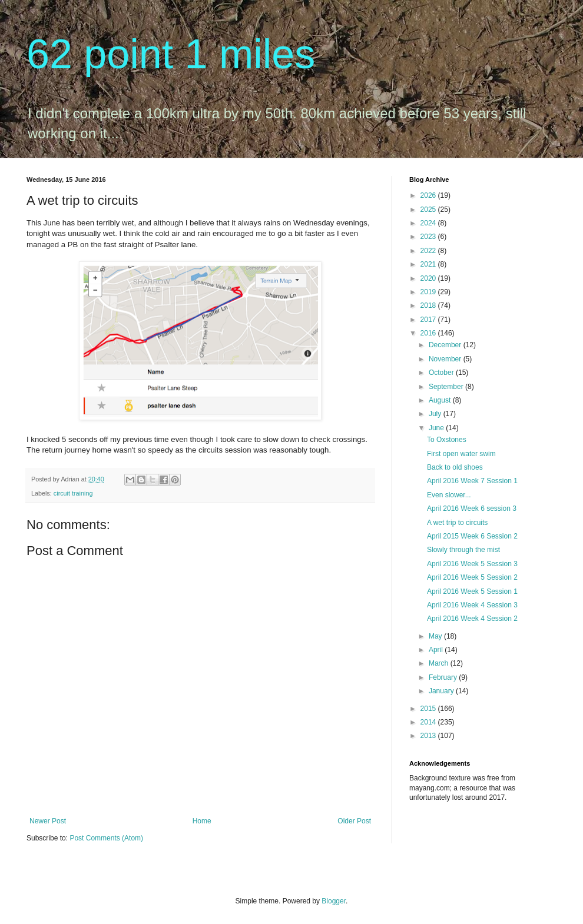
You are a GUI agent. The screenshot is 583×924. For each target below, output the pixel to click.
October (442, 373)
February (444, 677)
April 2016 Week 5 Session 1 (472, 591)
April (437, 650)
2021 (429, 264)
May (436, 636)
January (442, 691)
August (441, 400)
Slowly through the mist (463, 550)
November (446, 359)
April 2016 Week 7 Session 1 (472, 481)
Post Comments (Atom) (106, 838)
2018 (429, 305)
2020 (429, 278)
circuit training (73, 493)
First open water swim (461, 454)
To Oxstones (447, 440)
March (440, 663)
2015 (429, 709)
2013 (429, 736)
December (446, 345)
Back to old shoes (455, 467)
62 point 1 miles (171, 54)
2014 (429, 722)
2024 (429, 223)
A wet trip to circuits (457, 523)
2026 (429, 195)
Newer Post (48, 821)
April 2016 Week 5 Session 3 (472, 564)
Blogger (334, 901)
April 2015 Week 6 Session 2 (472, 536)
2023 (429, 237)
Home (202, 821)
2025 (429, 210)
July (436, 414)
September (447, 387)
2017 (429, 320)
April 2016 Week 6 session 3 (472, 508)
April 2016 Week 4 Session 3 (472, 605)
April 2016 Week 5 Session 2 (472, 577)
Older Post (354, 821)
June (437, 428)
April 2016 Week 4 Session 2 (472, 619)
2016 (429, 333)
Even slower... (449, 495)
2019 (429, 292)
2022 (429, 251)
